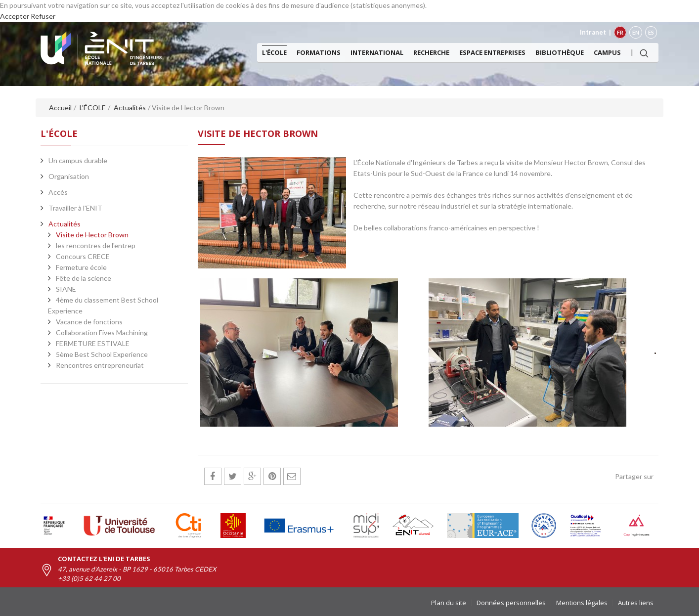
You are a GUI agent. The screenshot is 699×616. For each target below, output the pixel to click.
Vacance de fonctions (89, 322)
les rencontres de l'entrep (96, 245)
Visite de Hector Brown (92, 235)
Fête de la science (84, 278)
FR (620, 32)
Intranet (593, 32)
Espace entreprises (492, 52)
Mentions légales (582, 603)
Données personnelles (511, 603)
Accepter (15, 16)
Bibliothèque (560, 52)
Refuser (43, 16)
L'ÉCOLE (274, 52)
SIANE (66, 289)
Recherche (431, 52)
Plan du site (449, 603)
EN (636, 32)
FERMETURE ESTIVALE (93, 343)
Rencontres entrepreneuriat (100, 365)
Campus (607, 52)
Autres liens (636, 603)
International (377, 52)
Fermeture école (81, 267)
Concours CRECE (83, 256)
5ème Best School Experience (102, 354)
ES (651, 32)
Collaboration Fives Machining (102, 332)
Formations (319, 52)
